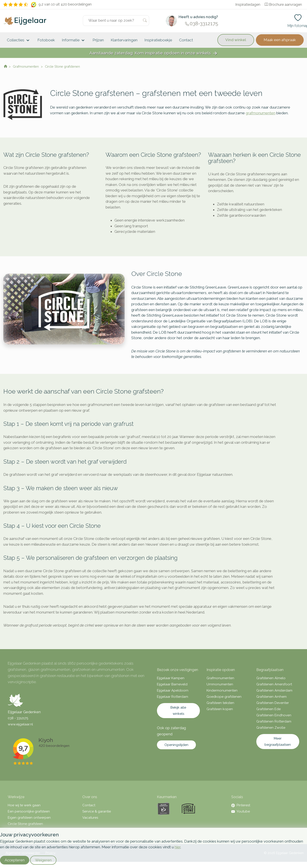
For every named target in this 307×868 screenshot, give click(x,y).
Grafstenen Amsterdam (274, 690)
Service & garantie (97, 811)
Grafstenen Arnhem (271, 697)
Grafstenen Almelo (271, 678)
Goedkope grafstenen (224, 697)
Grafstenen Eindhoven (274, 715)
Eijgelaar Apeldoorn (173, 690)
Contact (186, 40)
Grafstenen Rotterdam (274, 721)
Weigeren (43, 860)
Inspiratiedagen (248, 5)
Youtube (241, 811)
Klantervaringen (124, 40)
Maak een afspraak (280, 40)
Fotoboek (46, 40)
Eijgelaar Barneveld (172, 684)
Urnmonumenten (220, 684)
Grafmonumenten (220, 678)
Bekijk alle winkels (178, 711)
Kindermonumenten (222, 690)
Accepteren (15, 860)
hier (178, 847)
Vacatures (90, 818)
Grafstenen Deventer (273, 703)
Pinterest (241, 805)
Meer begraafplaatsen (278, 742)
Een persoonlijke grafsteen (29, 811)
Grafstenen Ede (268, 709)
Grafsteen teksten (220, 703)
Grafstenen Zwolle (271, 728)
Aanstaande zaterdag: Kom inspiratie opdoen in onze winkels (154, 53)
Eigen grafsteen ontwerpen (29, 818)
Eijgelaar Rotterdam (173, 697)
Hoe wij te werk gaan (24, 805)
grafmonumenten (261, 113)
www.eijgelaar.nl (20, 724)
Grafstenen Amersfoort (274, 684)
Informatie (74, 40)
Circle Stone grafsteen (25, 824)
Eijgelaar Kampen (171, 678)
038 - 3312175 (18, 718)
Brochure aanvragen (283, 5)
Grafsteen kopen (220, 709)
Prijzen (98, 40)
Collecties (19, 40)
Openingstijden (176, 745)
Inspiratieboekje (158, 40)
